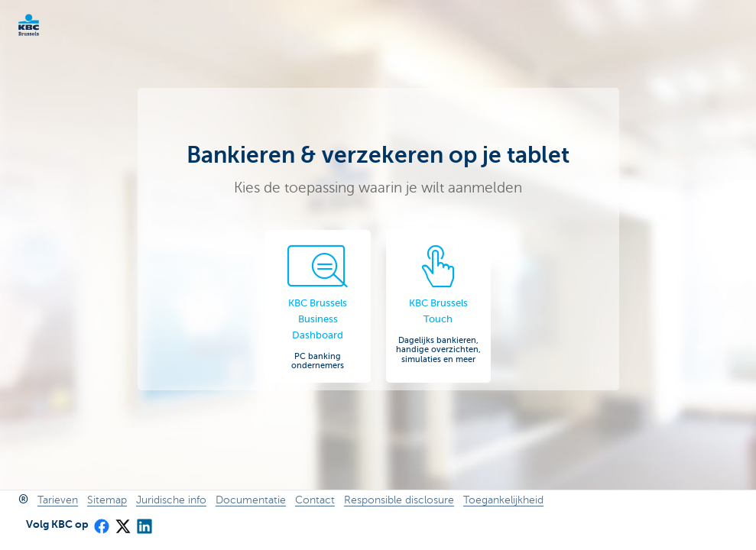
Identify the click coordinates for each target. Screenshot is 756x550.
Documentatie (251, 500)
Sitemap (107, 500)
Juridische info (171, 500)
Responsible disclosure (399, 500)
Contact (315, 500)
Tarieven (58, 500)
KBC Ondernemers (54, 25)
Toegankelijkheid (503, 500)
